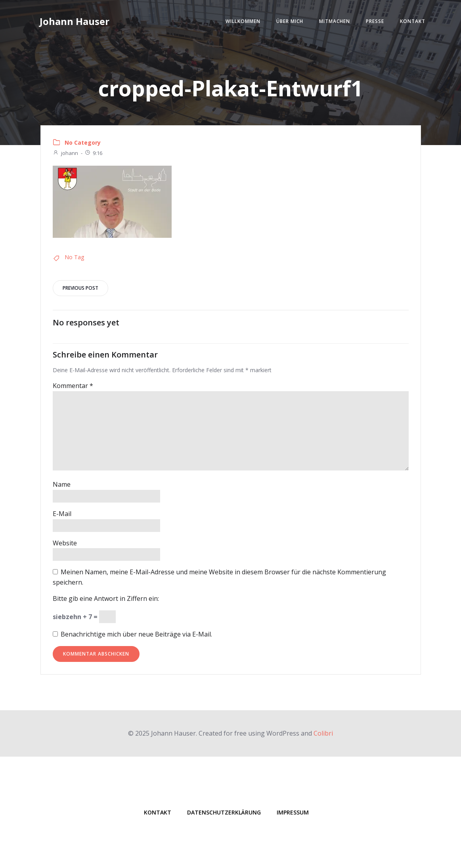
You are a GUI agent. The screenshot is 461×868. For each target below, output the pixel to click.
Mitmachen (335, 21)
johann (65, 153)
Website (65, 543)
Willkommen (243, 21)
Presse (375, 21)
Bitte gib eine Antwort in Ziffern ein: (106, 598)
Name (62, 484)
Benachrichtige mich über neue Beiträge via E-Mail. (136, 634)
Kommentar (73, 386)
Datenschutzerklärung (224, 812)
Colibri (323, 733)
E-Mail (62, 514)
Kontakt (413, 21)
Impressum (293, 812)
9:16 (93, 153)
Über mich (290, 21)
